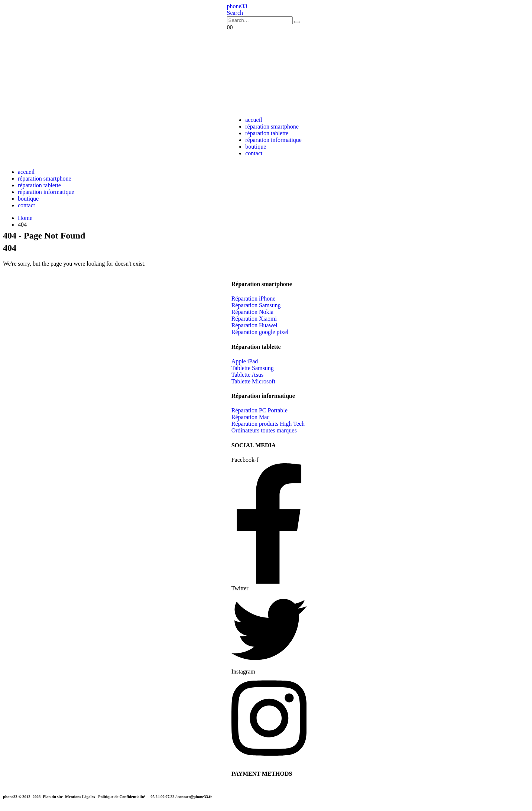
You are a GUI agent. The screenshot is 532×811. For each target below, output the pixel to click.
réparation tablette (267, 133)
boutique (256, 147)
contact (254, 153)
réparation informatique (273, 140)
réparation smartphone (272, 126)
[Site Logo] (237, 6)
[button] (235, 13)
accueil (254, 120)
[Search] (297, 22)
